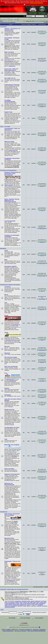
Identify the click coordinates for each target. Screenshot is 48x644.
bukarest (33, 601)
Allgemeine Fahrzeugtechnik (12, 474)
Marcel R (29, 604)
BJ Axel (42, 34)
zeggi (28, 605)
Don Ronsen (44, 601)
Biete (6, 260)
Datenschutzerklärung (8, 631)
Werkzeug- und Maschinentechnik (9, 484)
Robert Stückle (16, 605)
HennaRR (42, 135)
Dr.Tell (42, 498)
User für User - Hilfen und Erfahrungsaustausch (11, 70)
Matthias (42, 150)
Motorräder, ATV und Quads (12, 445)
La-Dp (21, 604)
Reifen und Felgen (9, 469)
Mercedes (7, 346)
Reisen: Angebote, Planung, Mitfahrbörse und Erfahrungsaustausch (12, 200)
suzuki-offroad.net (16, 325)
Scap (42, 405)
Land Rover (8, 287)
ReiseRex (42, 242)
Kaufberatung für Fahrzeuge (12, 85)
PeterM (42, 340)
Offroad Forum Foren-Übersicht (8, 22)
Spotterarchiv (12, 66)
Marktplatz (3, 249)
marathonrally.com (13, 150)
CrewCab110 (14, 606)
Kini (42, 370)
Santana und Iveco (9, 410)
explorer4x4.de (10, 379)
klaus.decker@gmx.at (11, 604)
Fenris (21, 602)
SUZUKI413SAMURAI (10, 607)
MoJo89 (33, 604)
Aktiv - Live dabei (5, 127)
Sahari (42, 119)
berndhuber (24, 601)
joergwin (29, 606)
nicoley (37, 604)
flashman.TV (29, 630)
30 (43, 21)
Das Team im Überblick (20, 631)
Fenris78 (25, 602)
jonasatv (42, 457)
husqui (42, 602)
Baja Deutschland (9, 538)
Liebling (42, 165)
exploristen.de (12, 380)
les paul (24, 604)
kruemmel (42, 255)
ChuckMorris (42, 82)
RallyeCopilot (42, 228)
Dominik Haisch (42, 263)
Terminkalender (13, 18)
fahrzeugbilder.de (9, 61)
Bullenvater (38, 601)
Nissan (6, 295)
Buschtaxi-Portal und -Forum (13, 340)
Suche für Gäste (24, 18)
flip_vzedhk (30, 602)
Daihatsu (7, 388)
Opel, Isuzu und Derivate (11, 366)
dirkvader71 (42, 434)
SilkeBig (22, 605)
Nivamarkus (45, 606)
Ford (6, 373)
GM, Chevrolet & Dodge (11, 357)
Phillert (6, 605)
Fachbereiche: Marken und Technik (10, 285)
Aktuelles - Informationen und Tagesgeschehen (12, 29)
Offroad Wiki (4, 18)
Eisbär (6, 602)
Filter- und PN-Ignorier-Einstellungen (36, 631)
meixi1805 (39, 606)
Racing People (42, 276)
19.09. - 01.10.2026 (33, 13)
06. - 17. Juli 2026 (42, 13)
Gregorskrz (20, 606)
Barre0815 (40, 605)
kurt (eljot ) (42, 381)
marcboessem (42, 350)
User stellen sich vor (10, 78)
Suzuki (6, 316)
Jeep (6, 303)
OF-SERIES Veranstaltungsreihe (10, 101)
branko (29, 601)
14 (41, 21)
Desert (42, 210)
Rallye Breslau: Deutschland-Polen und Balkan (12, 514)
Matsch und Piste (9, 185)
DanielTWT (42, 309)
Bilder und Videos (9, 52)
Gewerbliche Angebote (11, 266)
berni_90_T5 (8, 606)
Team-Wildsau (42, 299)
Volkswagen (8, 395)
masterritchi (34, 606)
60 (45, 21)
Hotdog (25, 606)
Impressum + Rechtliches (39, 630)
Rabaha (42, 419)
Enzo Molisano (11, 602)
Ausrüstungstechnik (10, 221)
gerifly (34, 602)
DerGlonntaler (42, 472)
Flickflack (42, 107)
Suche (6, 251)
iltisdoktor (42, 526)
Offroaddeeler (42, 604)
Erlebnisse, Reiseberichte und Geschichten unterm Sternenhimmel (12, 174)
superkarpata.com (11, 580)
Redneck (10, 605)
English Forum (8, 112)
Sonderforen (4, 512)
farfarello (17, 602)
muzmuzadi (42, 61)
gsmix (42, 291)
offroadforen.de (15, 456)
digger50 (42, 186)
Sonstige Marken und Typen (12, 428)
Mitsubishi (7, 353)
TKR (25, 605)
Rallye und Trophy (9, 142)
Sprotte (42, 45)
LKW (6, 439)
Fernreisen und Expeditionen (8, 170)
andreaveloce (18, 601)
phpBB (8, 630)
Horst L (38, 602)
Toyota (6, 333)
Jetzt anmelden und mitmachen (9, 20)
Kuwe (18, 604)
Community (3, 27)
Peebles (42, 356)
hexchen (42, 397)
